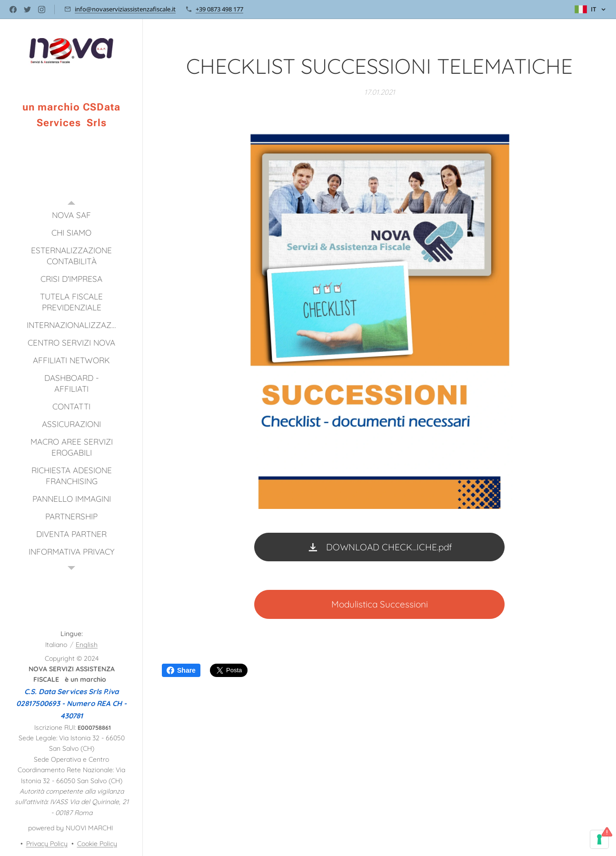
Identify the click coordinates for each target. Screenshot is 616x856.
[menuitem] (71, 215)
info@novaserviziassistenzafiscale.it (125, 9)
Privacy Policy (47, 844)
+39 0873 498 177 (219, 9)
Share (181, 670)
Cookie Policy (97, 844)
